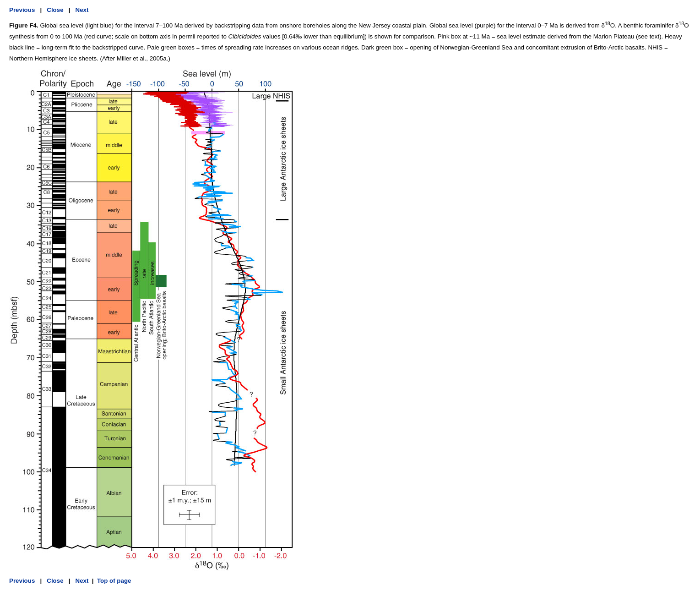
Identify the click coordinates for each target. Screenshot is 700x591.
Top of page (114, 581)
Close (55, 10)
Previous (22, 10)
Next (82, 10)
